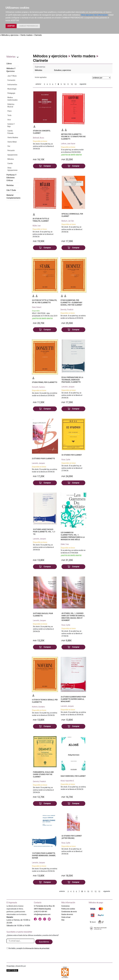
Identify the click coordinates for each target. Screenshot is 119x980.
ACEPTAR (11, 26)
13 (76, 84)
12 (72, 84)
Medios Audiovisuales (12, 99)
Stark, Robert (37, 307)
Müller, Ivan (37, 226)
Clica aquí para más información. (94, 15)
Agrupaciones (12, 155)
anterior (38, 84)
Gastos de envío (67, 914)
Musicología (12, 89)
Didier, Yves (65, 544)
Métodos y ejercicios (10, 35)
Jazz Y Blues (12, 76)
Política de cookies (68, 909)
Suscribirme (44, 942)
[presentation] (24, 955)
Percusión (11, 150)
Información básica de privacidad (37, 948)
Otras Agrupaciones (12, 169)
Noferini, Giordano (38, 707)
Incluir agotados (41, 77)
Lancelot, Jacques (68, 387)
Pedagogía (11, 93)
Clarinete (38, 35)
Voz (9, 146)
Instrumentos (12, 85)
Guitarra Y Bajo (11, 125)
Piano (10, 111)
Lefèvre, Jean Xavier (68, 144)
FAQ (63, 920)
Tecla (9, 115)
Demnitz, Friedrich (67, 310)
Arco (9, 120)
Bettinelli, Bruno (39, 138)
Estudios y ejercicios (63, 70)
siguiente (83, 84)
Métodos (11, 159)
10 (64, 84)
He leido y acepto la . (29, 948)
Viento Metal (12, 142)
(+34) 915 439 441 (41, 912)
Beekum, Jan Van (68, 221)
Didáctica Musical (11, 105)
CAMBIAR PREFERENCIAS (28, 26)
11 (68, 84)
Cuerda (10, 163)
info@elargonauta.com (42, 914)
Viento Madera (13, 138)
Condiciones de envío (69, 912)
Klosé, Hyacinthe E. (67, 781)
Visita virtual (66, 917)
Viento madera (26, 35)
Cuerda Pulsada (10, 132)
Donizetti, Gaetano (38, 387)
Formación (11, 80)
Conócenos (65, 906)
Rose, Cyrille (66, 460)
